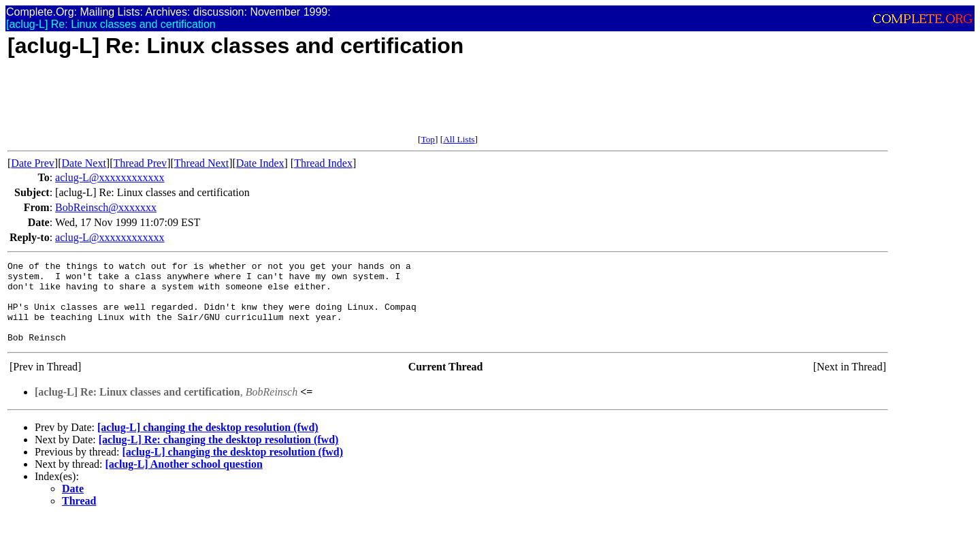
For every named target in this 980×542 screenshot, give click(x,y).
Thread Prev (140, 163)
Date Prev (33, 163)
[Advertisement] (255, 103)
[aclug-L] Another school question (184, 480)
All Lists (459, 139)
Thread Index (323, 163)
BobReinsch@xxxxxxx (106, 207)
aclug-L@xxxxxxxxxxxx (110, 177)
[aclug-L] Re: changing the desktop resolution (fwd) (219, 456)
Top (428, 139)
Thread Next (201, 163)
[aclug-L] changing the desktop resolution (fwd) (208, 444)
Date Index (260, 163)
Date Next (84, 163)
